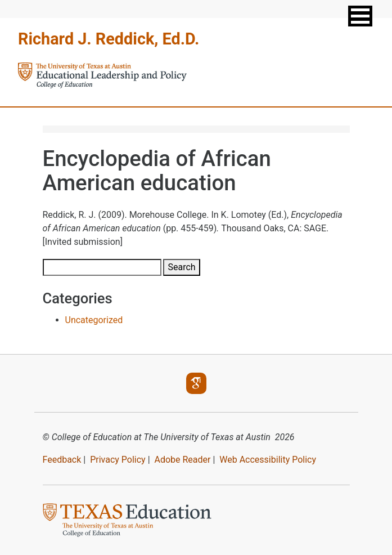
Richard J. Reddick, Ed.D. (109, 39)
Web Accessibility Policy (268, 460)
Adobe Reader (182, 460)
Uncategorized (94, 320)
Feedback (62, 460)
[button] (360, 16)
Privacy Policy (118, 460)
